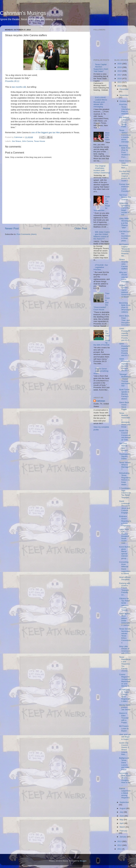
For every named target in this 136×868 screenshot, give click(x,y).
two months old (19, 87)
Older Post (81, 228)
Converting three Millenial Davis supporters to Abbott (125, 568)
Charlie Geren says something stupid (101, 371)
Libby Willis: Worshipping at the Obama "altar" (125, 223)
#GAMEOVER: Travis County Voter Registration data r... (125, 695)
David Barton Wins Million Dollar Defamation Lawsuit (125, 619)
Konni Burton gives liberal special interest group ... (125, 553)
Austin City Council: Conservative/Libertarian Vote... (125, 435)
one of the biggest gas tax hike (46, 132)
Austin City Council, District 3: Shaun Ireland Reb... (124, 749)
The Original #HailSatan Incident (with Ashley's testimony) (102, 169)
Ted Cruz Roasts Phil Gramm (125, 197)
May (122, 820)
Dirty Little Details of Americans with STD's (125, 650)
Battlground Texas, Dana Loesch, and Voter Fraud (124, 764)
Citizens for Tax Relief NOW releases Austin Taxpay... (124, 604)
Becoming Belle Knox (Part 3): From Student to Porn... (125, 151)
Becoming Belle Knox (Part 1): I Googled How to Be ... (125, 779)
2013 (120, 841)
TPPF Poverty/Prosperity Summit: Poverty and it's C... (125, 334)
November (124, 95)
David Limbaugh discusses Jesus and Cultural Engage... (125, 507)
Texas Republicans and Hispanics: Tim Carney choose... (125, 664)
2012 (120, 845)
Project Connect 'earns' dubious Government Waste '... (125, 292)
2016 (120, 79)
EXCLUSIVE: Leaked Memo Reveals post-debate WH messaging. (100, 102)
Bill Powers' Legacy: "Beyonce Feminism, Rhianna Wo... (125, 250)
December (124, 89)
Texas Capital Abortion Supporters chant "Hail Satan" (101, 68)
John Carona (27, 141)
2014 (120, 86)
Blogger (83, 861)
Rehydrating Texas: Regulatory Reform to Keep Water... (125, 479)
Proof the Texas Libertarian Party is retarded (125, 109)
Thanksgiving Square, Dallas (125, 456)
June (122, 816)
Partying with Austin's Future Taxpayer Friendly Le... (125, 589)
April (122, 823)
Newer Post (12, 228)
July (122, 812)
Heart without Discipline (125, 578)
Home (47, 228)
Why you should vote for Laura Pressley (124, 277)
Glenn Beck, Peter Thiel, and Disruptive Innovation (125, 320)
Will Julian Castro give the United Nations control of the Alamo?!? (102, 235)
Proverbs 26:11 (12, 81)
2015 (120, 82)
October (123, 101)
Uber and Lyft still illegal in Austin (125, 737)
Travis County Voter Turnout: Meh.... (125, 164)
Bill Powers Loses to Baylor (124, 728)
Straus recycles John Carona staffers (124, 264)
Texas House (40, 141)
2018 (120, 71)
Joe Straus (16, 141)
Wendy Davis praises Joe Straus (125, 707)
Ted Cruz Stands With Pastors (123, 447)
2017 (120, 75)
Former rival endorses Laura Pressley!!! (125, 188)
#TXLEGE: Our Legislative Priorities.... (101, 267)
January (123, 837)
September (124, 802)
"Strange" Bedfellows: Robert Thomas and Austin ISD (125, 380)
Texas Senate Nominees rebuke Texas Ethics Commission (125, 636)
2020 (120, 64)
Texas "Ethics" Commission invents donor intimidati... (125, 136)
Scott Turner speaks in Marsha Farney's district (124, 394)
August (123, 808)
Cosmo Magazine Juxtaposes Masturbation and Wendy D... (125, 680)
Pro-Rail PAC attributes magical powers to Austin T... (125, 176)
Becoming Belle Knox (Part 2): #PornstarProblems (125, 307)
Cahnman (101, 401)
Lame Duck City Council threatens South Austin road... (124, 536)
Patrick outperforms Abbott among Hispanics (125, 793)
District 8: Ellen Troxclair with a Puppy (124, 718)
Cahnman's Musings (23, 13)
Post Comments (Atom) (27, 234)
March (123, 827)
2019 (120, 67)
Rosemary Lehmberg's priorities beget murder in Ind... (125, 209)
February (124, 831)
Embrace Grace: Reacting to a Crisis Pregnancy (125, 521)
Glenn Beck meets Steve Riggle (124, 406)
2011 (120, 849)
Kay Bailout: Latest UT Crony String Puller (124, 122)
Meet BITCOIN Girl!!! (107, 136)
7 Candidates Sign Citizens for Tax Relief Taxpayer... (125, 493)
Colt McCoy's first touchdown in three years (125, 236)
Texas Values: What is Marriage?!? (125, 466)
